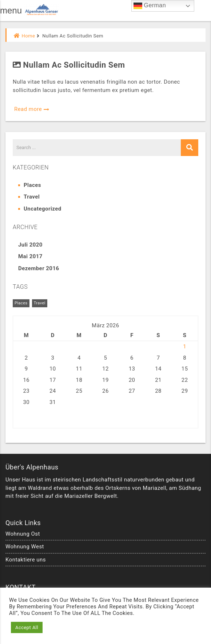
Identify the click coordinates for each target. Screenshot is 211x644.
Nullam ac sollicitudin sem (69, 65)
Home (24, 36)
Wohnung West (25, 547)
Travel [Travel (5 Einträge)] (40, 303)
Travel (32, 197)
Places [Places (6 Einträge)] (21, 303)
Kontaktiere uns (26, 560)
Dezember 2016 (39, 268)
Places (32, 185)
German (150, 6)
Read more (32, 109)
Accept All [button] (27, 627)
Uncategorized (43, 209)
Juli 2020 (30, 245)
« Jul (19, 418)
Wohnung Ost (23, 534)
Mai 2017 (30, 256)
